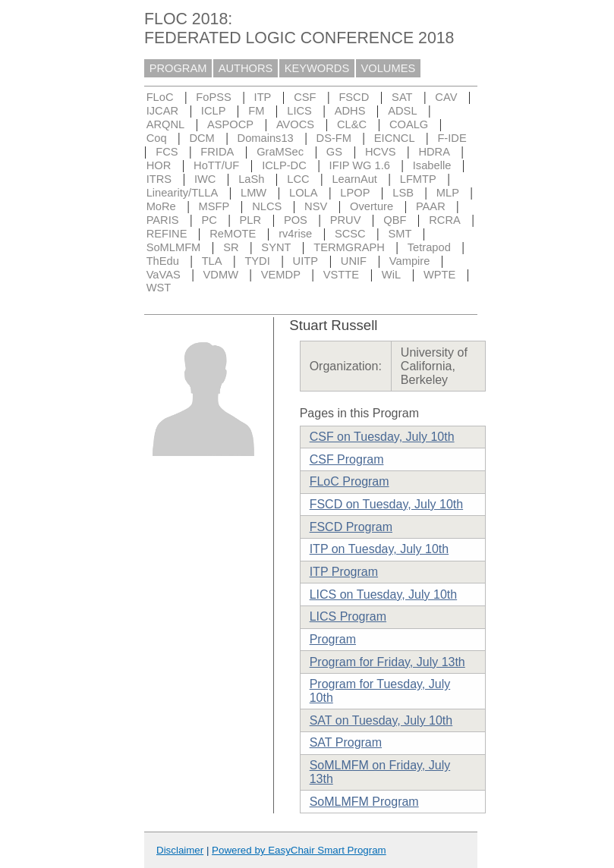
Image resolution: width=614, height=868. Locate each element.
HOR (159, 165)
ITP (263, 97)
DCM (202, 138)
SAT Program (346, 742)
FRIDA (217, 152)
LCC (298, 179)
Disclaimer (180, 850)
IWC (205, 179)
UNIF (354, 261)
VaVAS (164, 275)
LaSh (251, 179)
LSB (403, 193)
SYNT (276, 247)
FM (256, 111)
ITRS (159, 179)
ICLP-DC (284, 165)
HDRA (434, 152)
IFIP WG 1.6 (360, 165)
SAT (402, 97)
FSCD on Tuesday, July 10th (386, 504)
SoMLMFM (174, 247)
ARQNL (166, 124)
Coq (157, 138)
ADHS (350, 111)
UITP (305, 261)
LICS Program (348, 616)
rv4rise (295, 234)
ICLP (214, 111)
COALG (409, 124)
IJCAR (162, 111)
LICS (299, 111)
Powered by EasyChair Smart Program (299, 850)
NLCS (267, 206)
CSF (305, 97)
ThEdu (163, 261)
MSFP (214, 206)
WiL (391, 275)
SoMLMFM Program (364, 802)
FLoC (160, 97)
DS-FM (334, 138)
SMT (400, 234)
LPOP (355, 193)
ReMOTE (233, 234)
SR (231, 247)
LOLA (303, 193)
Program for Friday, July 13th (387, 662)
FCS (167, 152)
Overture (372, 206)
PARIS (163, 220)
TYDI (257, 261)
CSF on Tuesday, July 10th (382, 437)
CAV (446, 97)
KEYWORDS (317, 68)
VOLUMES (389, 68)
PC (209, 220)
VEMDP (281, 275)
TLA (212, 261)
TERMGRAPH (349, 247)
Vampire (410, 261)
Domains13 (266, 138)
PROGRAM (178, 68)
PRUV (346, 220)
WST (159, 288)
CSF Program (347, 459)
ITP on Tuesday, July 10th (379, 549)
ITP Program (344, 572)
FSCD (354, 97)
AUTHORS (246, 68)
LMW (253, 193)
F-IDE (452, 138)
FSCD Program (351, 527)
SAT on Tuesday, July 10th (381, 720)
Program (333, 639)
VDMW (221, 275)
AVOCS (295, 124)
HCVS (381, 152)
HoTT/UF (216, 165)
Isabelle (432, 165)
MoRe (161, 206)
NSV (316, 206)
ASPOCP (230, 124)
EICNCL (395, 138)
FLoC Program (350, 481)
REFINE (167, 234)
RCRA (445, 220)
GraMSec (280, 152)
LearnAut (354, 179)
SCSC (350, 234)
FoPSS (213, 97)
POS (296, 220)
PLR (251, 220)
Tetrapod (429, 247)
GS (334, 152)
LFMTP (418, 179)
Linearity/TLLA (183, 193)
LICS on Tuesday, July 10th (383, 594)
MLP (448, 193)
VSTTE (341, 275)
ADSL (402, 111)
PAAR (431, 206)
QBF (395, 220)
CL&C (352, 124)
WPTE (439, 275)
